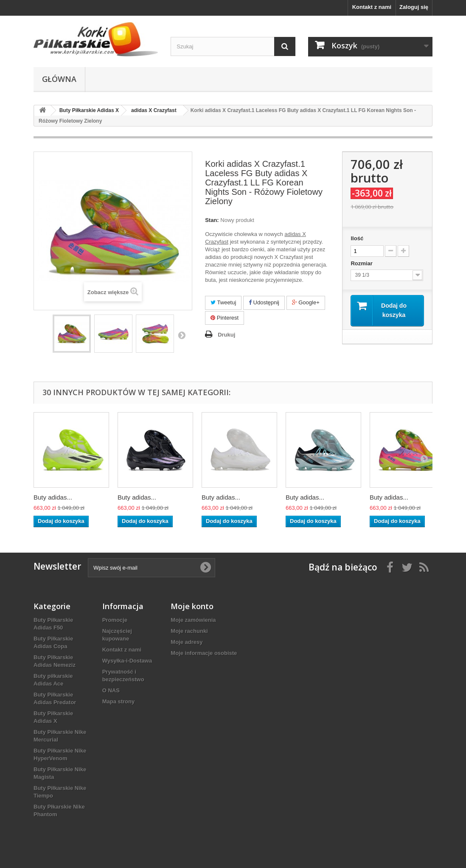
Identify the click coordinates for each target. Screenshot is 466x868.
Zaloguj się (414, 7)
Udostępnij (264, 302)
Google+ (306, 302)
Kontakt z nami (372, 7)
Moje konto (192, 606)
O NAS (111, 690)
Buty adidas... (53, 497)
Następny (182, 335)
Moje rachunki (189, 631)
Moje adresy (187, 642)
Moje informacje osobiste (204, 653)
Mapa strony (119, 701)
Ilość (357, 238)
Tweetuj (223, 302)
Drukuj (226, 335)
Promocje (115, 620)
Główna (59, 79)
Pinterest (225, 318)
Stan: (212, 220)
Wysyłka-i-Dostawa (127, 661)
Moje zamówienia (193, 620)
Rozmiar (362, 263)
